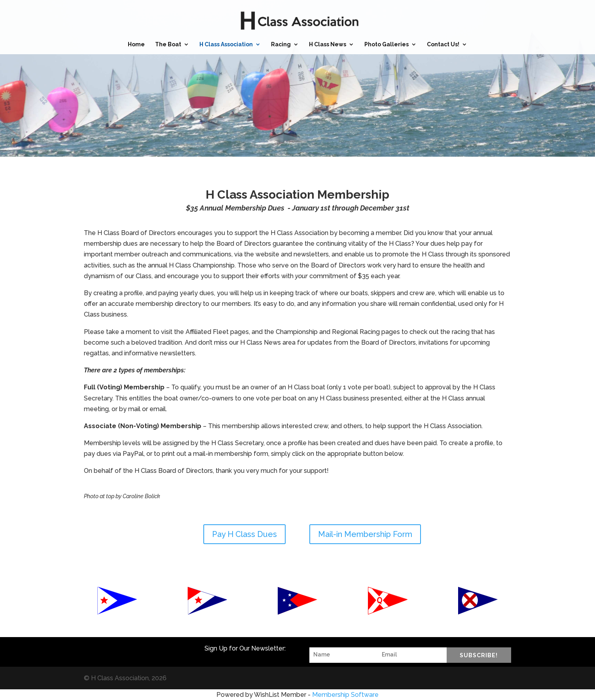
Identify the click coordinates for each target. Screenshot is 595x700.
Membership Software (345, 695)
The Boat (168, 45)
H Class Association (226, 45)
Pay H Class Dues (244, 534)
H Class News (328, 45)
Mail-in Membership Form (365, 534)
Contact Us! (443, 45)
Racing (281, 45)
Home (136, 45)
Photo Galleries (387, 45)
